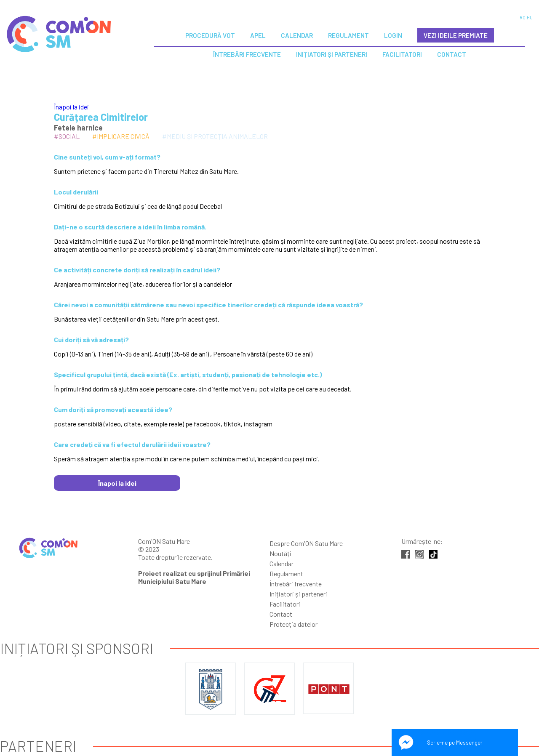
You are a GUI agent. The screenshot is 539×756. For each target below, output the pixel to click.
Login (393, 35)
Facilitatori (402, 54)
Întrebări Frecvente (247, 54)
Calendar (297, 35)
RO (523, 17)
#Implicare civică (121, 136)
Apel (258, 35)
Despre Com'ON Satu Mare (306, 543)
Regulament (348, 35)
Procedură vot (210, 35)
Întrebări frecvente (296, 584)
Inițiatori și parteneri (332, 54)
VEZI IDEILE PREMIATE (456, 35)
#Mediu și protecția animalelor (215, 136)
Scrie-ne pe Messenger (455, 743)
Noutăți (280, 553)
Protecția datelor (294, 624)
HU (530, 17)
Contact (452, 54)
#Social (67, 136)
